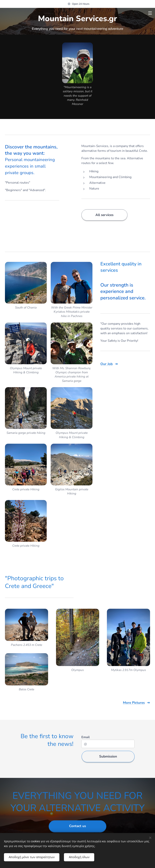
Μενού (150, 13)
